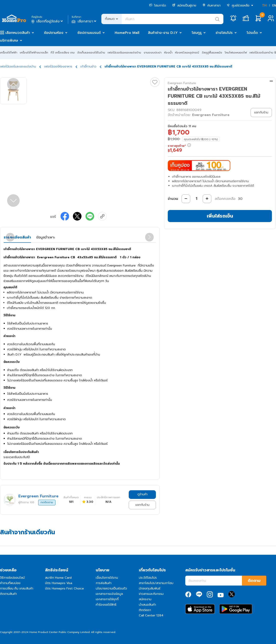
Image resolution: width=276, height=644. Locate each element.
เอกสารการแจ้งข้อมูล (109, 594)
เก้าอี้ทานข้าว (88, 67)
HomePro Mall (127, 33)
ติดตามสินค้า (8, 594)
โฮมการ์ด (158, 5)
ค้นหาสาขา (212, 5)
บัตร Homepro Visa (59, 583)
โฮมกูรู (197, 33)
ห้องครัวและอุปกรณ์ (187, 52)
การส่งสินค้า (104, 583)
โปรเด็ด (252, 33)
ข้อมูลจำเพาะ (46, 237)
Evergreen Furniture (182, 83)
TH (264, 5)
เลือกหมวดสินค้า (18, 33)
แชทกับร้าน (142, 505)
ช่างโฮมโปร (224, 33)
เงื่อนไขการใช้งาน (107, 578)
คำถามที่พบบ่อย (10, 583)
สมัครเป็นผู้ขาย (184, 5)
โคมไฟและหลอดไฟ (236, 52)
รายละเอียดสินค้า (17, 237)
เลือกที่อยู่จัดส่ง (48, 21)
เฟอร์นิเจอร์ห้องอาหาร (58, 67)
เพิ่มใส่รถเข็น (220, 216)
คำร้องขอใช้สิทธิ (106, 605)
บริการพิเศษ (9, 41)
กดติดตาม (47, 502)
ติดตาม (254, 581)
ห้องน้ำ (168, 52)
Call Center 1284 (151, 615)
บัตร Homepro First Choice (64, 588)
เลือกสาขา (84, 21)
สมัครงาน (145, 599)
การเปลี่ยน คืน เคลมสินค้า (17, 588)
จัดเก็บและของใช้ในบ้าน (91, 52)
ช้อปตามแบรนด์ (89, 33)
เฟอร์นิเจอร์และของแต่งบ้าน (124, 52)
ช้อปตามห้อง (54, 33)
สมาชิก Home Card (58, 578)
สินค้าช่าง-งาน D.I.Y (163, 33)
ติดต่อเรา (145, 610)
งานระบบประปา (153, 52)
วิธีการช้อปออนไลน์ (12, 578)
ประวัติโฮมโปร (148, 578)
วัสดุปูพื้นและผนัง (212, 52)
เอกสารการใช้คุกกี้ (107, 599)
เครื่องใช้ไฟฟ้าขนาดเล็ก (34, 52)
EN (274, 5)
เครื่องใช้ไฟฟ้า (9, 52)
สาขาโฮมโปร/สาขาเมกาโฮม (156, 583)
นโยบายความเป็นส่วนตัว (111, 588)
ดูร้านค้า (142, 494)
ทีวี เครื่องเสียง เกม (63, 52)
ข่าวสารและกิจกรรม (151, 594)
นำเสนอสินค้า (147, 605)
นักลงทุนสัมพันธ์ (150, 588)
